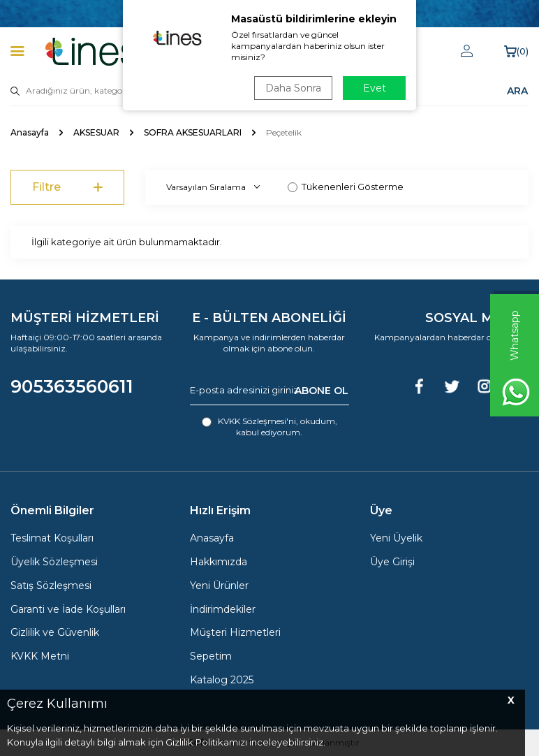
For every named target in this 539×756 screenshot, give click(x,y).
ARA (517, 91)
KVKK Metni (40, 656)
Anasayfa (30, 132)
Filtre (67, 188)
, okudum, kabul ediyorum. (269, 427)
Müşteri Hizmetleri (235, 632)
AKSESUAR (96, 132)
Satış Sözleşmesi (51, 586)
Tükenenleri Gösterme (346, 187)
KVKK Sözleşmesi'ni (257, 421)
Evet (375, 88)
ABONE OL (322, 390)
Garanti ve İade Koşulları (68, 609)
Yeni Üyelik (396, 538)
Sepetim (211, 656)
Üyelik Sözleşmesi (54, 562)
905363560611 (72, 386)
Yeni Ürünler (219, 586)
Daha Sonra (293, 88)
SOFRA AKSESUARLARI (193, 132)
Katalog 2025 (222, 680)
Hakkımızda (219, 562)
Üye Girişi (392, 562)
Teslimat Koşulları (52, 538)
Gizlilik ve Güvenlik (55, 632)
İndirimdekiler (223, 609)
